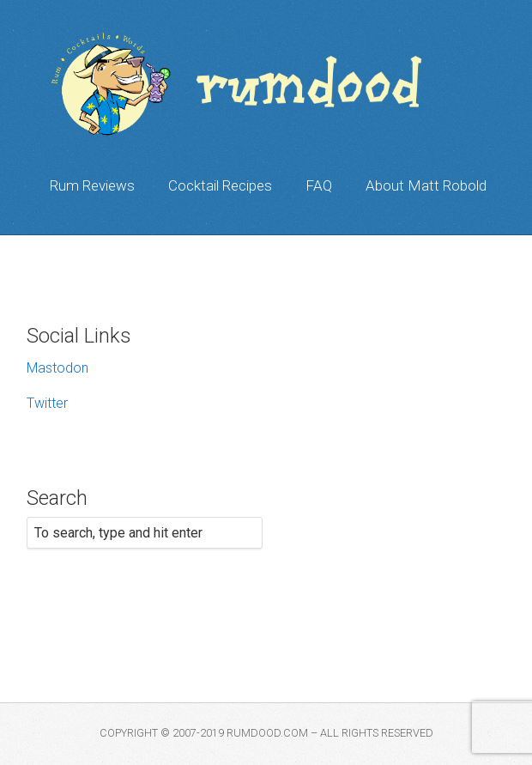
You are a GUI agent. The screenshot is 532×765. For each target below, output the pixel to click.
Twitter (47, 403)
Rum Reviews (92, 185)
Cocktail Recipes (220, 185)
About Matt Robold (426, 185)
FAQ (319, 185)
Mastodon (57, 368)
